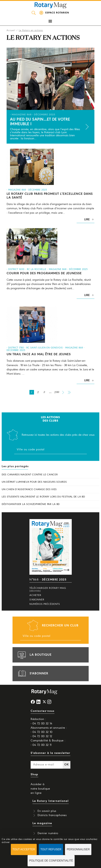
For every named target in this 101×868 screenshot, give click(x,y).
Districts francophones (52, 815)
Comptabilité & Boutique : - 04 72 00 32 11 (48, 743)
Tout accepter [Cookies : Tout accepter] (24, 849)
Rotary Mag (51, 5)
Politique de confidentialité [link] (51, 861)
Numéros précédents (45, 604)
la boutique (34, 655)
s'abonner (32, 674)
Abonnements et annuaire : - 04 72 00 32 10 (49, 730)
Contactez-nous (43, 711)
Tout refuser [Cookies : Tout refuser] (51, 849)
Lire (87, 220)
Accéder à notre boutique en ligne (40, 789)
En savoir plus (47, 811)
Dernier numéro (48, 833)
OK (66, 765)
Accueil (11, 31)
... (50, 392)
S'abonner (37, 600)
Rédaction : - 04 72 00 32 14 (41, 721)
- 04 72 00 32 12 (41, 736)
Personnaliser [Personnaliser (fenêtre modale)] (78, 849)
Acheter (35, 595)
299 (57, 392)
